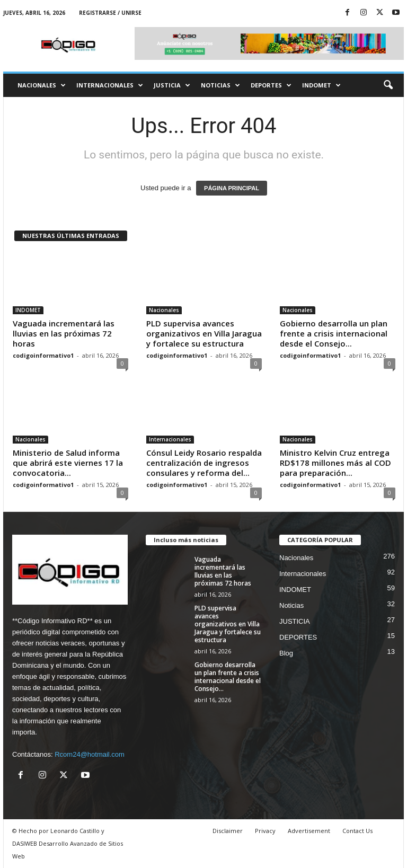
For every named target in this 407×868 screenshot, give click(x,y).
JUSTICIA (172, 85)
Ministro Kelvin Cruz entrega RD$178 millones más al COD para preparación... (335, 463)
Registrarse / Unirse (110, 13)
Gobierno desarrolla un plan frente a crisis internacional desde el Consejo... (334, 333)
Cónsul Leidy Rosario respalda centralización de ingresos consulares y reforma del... (204, 463)
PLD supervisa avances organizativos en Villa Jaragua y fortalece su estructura (204, 333)
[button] (388, 85)
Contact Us (357, 831)
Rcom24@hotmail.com (90, 754)
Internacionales (110, 85)
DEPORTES (271, 85)
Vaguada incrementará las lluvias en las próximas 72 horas (64, 333)
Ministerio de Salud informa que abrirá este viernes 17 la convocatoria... (68, 463)
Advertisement (309, 831)
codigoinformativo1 (43, 355)
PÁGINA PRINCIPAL (232, 188)
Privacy (265, 831)
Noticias (220, 85)
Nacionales (42, 85)
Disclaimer (228, 831)
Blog (286, 653)
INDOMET (321, 85)
